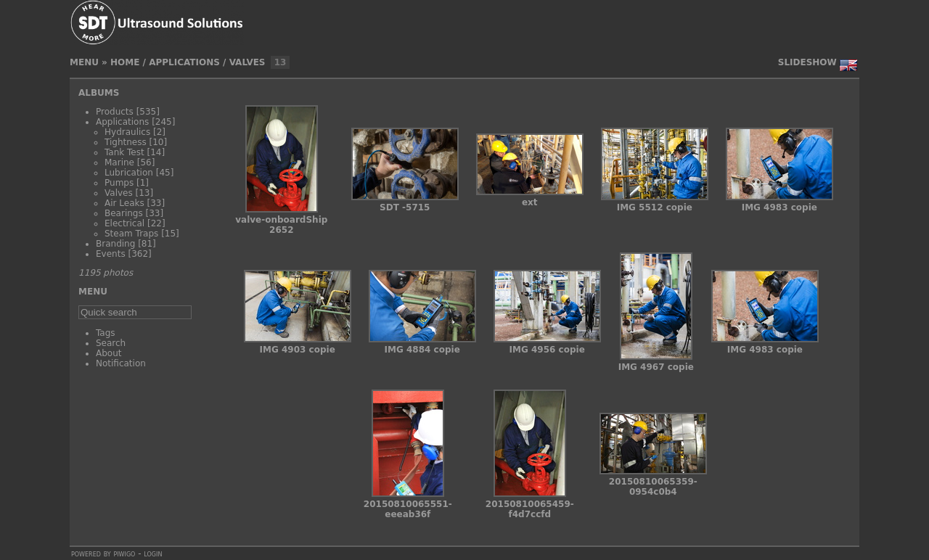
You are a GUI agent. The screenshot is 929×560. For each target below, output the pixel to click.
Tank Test (124, 152)
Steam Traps (131, 234)
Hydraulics (127, 132)
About (109, 353)
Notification (121, 363)
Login (153, 553)
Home (125, 62)
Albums (99, 93)
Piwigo (124, 553)
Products (115, 112)
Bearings (124, 213)
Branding (115, 244)
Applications (184, 62)
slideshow (807, 62)
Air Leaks (124, 203)
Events (111, 254)
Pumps (119, 183)
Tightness (126, 142)
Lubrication (129, 173)
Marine (119, 162)
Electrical (124, 223)
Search (111, 343)
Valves (247, 62)
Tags (106, 333)
